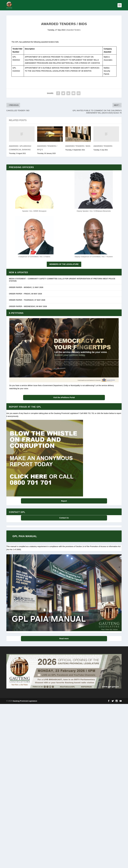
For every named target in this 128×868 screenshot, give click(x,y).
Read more (64, 638)
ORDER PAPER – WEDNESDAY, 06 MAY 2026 (28, 306)
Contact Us (64, 518)
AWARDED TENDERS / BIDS (78, 146)
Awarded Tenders (74, 30)
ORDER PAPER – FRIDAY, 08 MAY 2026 (25, 293)
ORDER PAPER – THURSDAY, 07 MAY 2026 (27, 300)
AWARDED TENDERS (103, 146)
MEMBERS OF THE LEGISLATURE (64, 264)
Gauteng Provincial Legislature (25, 701)
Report (64, 501)
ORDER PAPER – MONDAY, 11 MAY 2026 (26, 287)
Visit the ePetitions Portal (64, 397)
